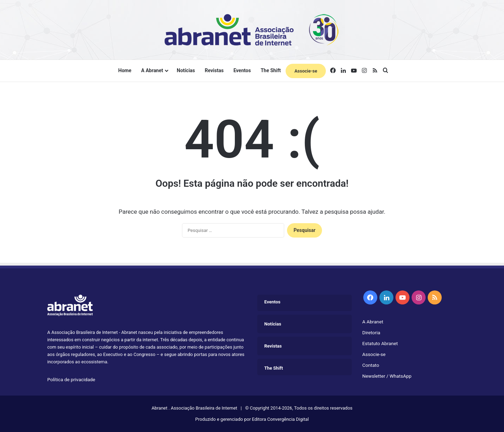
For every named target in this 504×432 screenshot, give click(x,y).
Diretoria (371, 332)
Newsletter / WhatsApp (387, 376)
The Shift (271, 70)
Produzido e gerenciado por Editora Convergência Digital (252, 419)
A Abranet (152, 70)
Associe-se (306, 71)
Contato (371, 365)
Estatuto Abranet (380, 343)
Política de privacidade (71, 379)
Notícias (186, 70)
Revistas (214, 70)
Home (125, 70)
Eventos (242, 70)
